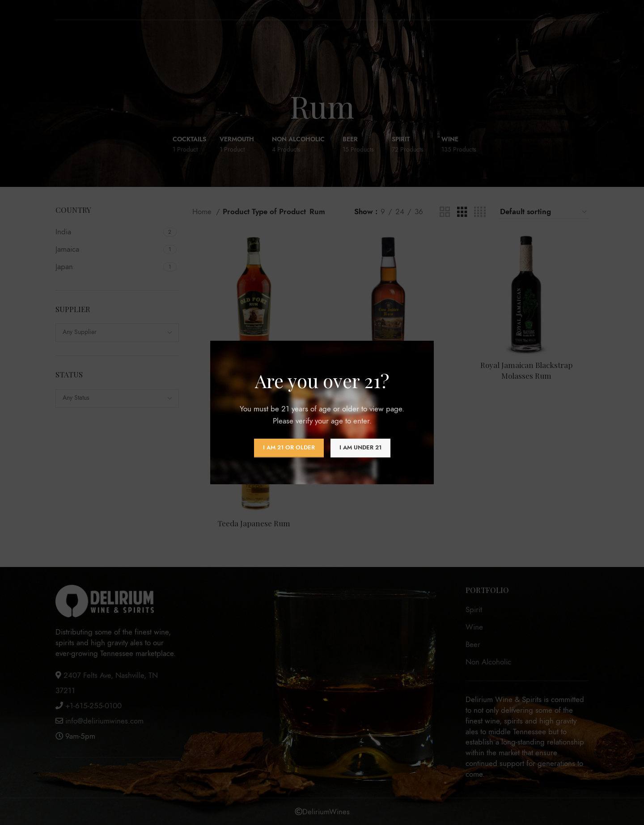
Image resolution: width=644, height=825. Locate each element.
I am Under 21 (360, 448)
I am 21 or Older (289, 448)
